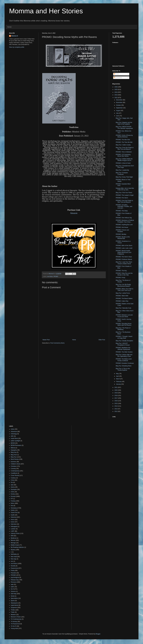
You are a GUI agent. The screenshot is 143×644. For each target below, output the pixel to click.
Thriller (13, 610)
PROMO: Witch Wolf (122, 296)
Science (13, 591)
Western (13, 615)
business (13, 462)
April (118, 376)
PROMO (56, 276)
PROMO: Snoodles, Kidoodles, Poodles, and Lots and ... (124, 207)
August (118, 111)
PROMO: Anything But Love (124, 225)
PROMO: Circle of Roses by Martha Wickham (124, 136)
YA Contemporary (16, 619)
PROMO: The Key (121, 271)
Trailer (13, 612)
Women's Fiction (16, 617)
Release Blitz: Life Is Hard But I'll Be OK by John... (125, 189)
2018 (116, 396)
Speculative (14, 598)
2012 (116, 411)
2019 (116, 393)
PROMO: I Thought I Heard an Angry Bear (124, 337)
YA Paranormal (15, 624)
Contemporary (15, 471)
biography (14, 450)
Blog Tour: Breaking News (124, 366)
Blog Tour (14, 457)
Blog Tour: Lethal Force (123, 293)
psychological (15, 577)
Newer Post (46, 340)
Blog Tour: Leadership (122, 170)
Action (13, 429)
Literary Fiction (15, 533)
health (13, 515)
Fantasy (13, 501)
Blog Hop (14, 452)
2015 (116, 403)
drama (13, 487)
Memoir (13, 540)
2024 (116, 92)
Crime (13, 480)
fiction (13, 503)
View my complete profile (17, 47)
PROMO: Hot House (122, 227)
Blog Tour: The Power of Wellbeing (123, 329)
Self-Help (14, 594)
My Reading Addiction (17, 547)
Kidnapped (14, 527)
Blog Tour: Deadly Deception (124, 341)
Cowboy (13, 478)
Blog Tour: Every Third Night (124, 177)
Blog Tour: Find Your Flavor (124, 193)
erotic (12, 492)
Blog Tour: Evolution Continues (122, 173)
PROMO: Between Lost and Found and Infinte (124, 316)
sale (12, 584)
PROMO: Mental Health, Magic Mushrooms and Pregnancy (123, 252)
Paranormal (14, 568)
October (119, 105)
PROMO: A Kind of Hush (123, 163)
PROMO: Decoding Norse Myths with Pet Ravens (124, 324)
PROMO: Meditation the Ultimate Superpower (123, 348)
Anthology (14, 434)
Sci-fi (12, 589)
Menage (13, 543)
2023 (116, 95)
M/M (12, 536)
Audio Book (14, 438)
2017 (116, 398)
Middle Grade (15, 545)
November (119, 102)
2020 (116, 390)
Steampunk (14, 603)
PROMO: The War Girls (123, 140)
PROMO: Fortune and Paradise (122, 231)
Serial (13, 596)
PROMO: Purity (120, 278)
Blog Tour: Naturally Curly (123, 308)
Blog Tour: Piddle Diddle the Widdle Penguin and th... (124, 160)
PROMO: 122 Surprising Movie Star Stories (123, 155)
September (120, 108)
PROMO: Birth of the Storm (124, 246)
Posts (116, 74)
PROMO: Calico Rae (122, 301)
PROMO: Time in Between (124, 152)
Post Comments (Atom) (57, 343)
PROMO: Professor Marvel (124, 259)
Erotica (13, 494)
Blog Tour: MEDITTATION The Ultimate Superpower (124, 127)
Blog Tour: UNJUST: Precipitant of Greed (123, 344)
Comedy (13, 469)
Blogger (98, 634)
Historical (14, 517)
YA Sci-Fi (14, 626)
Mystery (13, 550)
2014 (116, 406)
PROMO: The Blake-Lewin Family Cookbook (124, 360)
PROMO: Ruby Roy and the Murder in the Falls (124, 274)
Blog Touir (14, 455)
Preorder (13, 573)
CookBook (14, 473)
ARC (12, 436)
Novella (13, 566)
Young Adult (14, 628)
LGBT (13, 531)
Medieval (14, 538)
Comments (118, 78)
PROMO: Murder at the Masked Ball (123, 238)
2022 (116, 98)
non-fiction (50, 276)
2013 (116, 409)
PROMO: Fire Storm (122, 198)
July (118, 113)
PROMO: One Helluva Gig (124, 218)
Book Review (15, 459)
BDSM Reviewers (16, 445)
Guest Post (14, 513)
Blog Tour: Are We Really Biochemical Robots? (123, 285)
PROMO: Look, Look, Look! (124, 248)
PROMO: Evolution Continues (125, 363)
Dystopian (14, 489)
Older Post (102, 340)
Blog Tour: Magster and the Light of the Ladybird (124, 123)
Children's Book (16, 464)
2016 (116, 401)
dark (12, 485)
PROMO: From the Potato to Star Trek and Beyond (124, 201)
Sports (13, 601)
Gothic (13, 510)
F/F (12, 499)
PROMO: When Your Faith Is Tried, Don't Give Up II (124, 290)
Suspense (14, 608)
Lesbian (13, 529)
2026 (116, 87)
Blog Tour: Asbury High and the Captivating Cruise (124, 355)
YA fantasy (14, 622)
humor (13, 522)
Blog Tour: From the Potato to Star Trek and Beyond (125, 148)
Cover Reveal (15, 476)
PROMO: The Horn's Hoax (124, 257)
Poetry (13, 570)
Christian (13, 466)
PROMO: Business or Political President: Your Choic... (125, 221)
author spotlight (15, 441)
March (118, 379)
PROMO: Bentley (121, 234)
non (12, 561)
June (118, 116)
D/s (12, 482)
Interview (14, 524)
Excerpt (13, 496)
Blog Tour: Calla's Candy (123, 145)
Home (9, 27)
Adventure (14, 432)
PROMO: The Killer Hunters (124, 352)
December (119, 100)
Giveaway (14, 508)
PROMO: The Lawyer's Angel (125, 195)
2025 (116, 90)
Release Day (15, 580)
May (118, 374)
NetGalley (14, 554)
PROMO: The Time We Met (124, 142)
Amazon (74, 213)
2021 (116, 387)
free (12, 506)
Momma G (15, 36)
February (119, 382)
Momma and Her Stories (46, 11)
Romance (14, 582)
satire (12, 587)
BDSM (13, 443)
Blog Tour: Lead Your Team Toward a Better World (124, 263)
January (119, 384)
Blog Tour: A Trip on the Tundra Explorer (123, 369)
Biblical (13, 448)
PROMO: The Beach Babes (124, 298)
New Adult (14, 557)
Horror (13, 520)
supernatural (15, 605)
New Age (14, 559)
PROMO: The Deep (122, 211)
